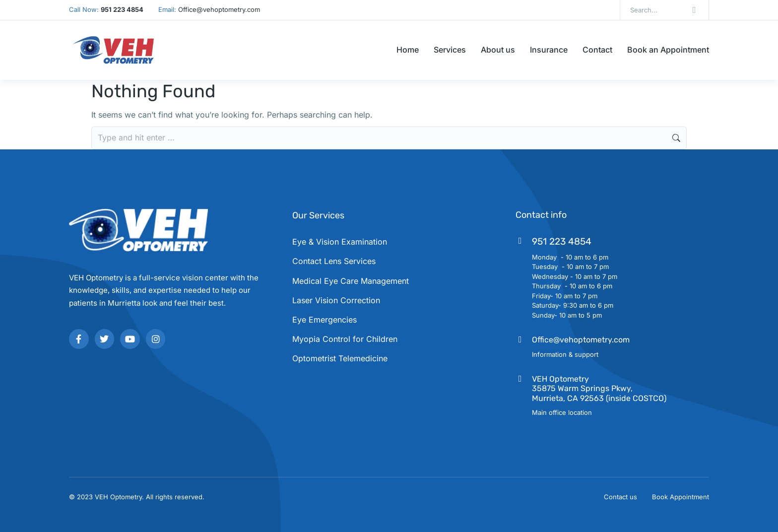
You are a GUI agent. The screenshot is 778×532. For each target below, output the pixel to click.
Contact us (620, 497)
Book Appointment (681, 497)
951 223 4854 (562, 241)
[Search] (694, 10)
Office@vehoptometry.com (581, 340)
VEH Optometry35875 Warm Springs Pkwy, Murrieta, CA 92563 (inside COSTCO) (599, 388)
